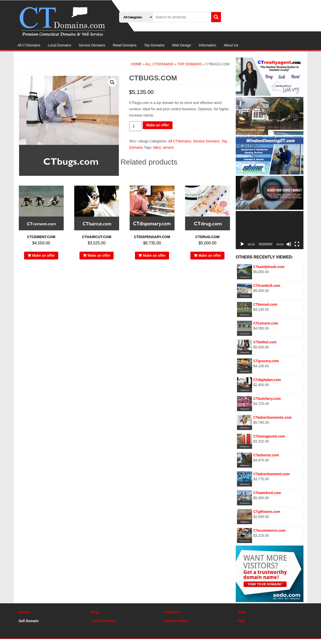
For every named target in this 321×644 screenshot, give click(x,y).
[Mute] (289, 244)
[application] (270, 230)
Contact (24, 612)
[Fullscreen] (297, 244)
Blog (95, 612)
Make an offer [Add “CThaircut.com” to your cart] (99, 255)
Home (136, 64)
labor (157, 147)
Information (207, 45)
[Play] (242, 244)
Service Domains (92, 45)
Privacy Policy (176, 621)
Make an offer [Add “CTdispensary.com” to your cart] (154, 255)
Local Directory (104, 621)
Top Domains (154, 45)
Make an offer (157, 125)
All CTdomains (29, 45)
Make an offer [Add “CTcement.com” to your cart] (43, 255)
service (168, 147)
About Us (231, 45)
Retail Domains (125, 45)
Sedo (242, 612)
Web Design (182, 45)
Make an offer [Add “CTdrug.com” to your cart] (210, 255)
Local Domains (60, 45)
